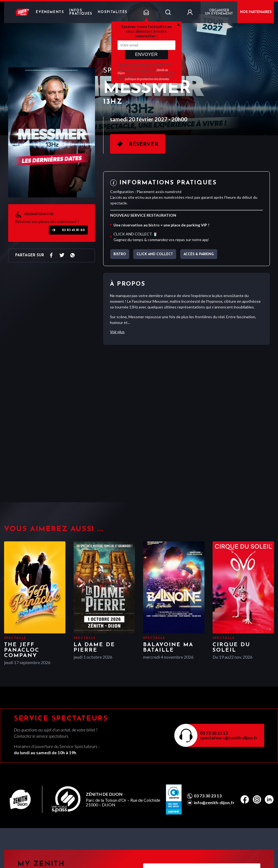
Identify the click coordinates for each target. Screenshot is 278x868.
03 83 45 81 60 (73, 230)
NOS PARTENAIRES (256, 12)
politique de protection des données (147, 79)
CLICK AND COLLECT (155, 254)
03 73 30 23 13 (214, 733)
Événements (50, 12)
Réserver (143, 144)
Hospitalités (113, 12)
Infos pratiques (81, 12)
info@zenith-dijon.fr (214, 803)
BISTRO (120, 254)
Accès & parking (199, 254)
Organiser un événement (219, 12)
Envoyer (146, 54)
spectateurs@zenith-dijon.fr (229, 738)
